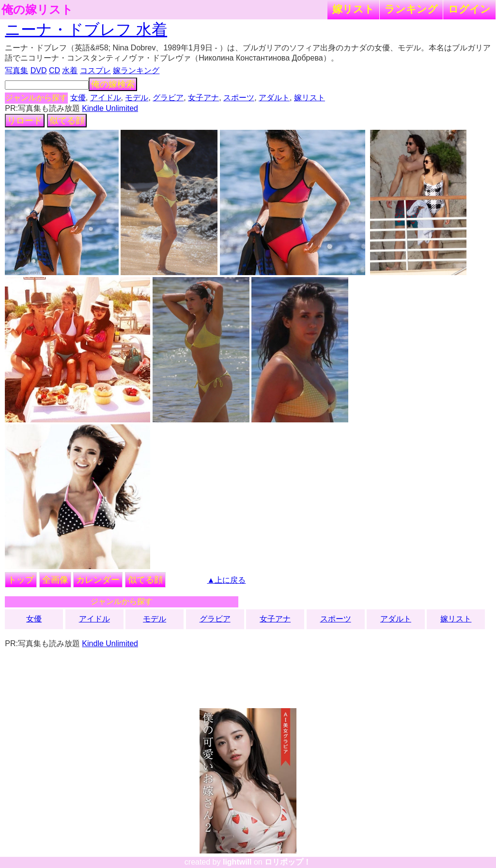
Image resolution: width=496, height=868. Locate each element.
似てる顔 (67, 121)
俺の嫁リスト (37, 10)
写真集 (16, 70)
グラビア (168, 98)
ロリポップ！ (288, 862)
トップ (21, 580)
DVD (39, 70)
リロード (25, 121)
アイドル (106, 98)
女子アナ (203, 98)
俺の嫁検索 (113, 84)
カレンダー (98, 580)
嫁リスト (353, 9)
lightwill (237, 862)
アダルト (274, 98)
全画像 (55, 580)
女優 (78, 98)
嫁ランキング (136, 70)
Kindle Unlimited (110, 108)
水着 (70, 70)
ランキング (411, 9)
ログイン (469, 9)
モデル (137, 98)
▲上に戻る (227, 580)
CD (54, 70)
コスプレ (95, 70)
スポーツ (239, 98)
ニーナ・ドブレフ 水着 (86, 30)
